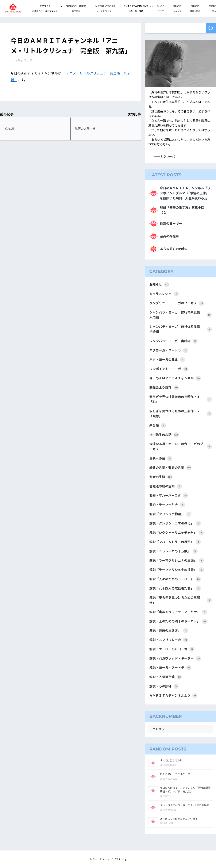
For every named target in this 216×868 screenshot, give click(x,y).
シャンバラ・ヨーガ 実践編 (173, 341)
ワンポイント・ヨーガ (169, 369)
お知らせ (159, 285)
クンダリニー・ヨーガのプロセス (177, 303)
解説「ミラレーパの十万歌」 (173, 551)
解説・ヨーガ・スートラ (170, 668)
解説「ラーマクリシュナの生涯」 (177, 561)
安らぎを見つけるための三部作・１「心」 (181, 399)
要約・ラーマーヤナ (167, 505)
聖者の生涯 (161, 477)
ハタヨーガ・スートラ (169, 350)
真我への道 (161, 458)
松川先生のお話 (164, 435)
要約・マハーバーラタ (169, 496)
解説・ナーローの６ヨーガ (172, 649)
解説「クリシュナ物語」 (170, 514)
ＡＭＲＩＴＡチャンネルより (173, 696)
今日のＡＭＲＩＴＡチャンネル (175, 378)
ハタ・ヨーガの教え (167, 360)
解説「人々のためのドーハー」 (175, 579)
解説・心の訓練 (164, 686)
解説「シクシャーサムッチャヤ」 (177, 533)
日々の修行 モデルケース (175, 774)
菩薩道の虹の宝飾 (166, 486)
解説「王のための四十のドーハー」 (178, 621)
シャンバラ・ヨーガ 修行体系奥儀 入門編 (181, 315)
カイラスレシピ (164, 294)
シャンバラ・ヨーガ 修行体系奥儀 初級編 (181, 329)
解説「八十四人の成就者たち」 (175, 588)
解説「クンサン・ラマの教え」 (175, 523)
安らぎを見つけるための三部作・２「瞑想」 (181, 414)
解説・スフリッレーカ (169, 640)
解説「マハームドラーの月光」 (175, 542)
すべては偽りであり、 (172, 761)
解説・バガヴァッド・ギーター (175, 658)
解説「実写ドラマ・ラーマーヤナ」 (178, 612)
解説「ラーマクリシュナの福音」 (177, 570)
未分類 (158, 426)
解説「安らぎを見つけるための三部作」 (181, 600)
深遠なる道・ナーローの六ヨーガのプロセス (181, 447)
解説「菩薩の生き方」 (169, 631)
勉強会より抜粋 (164, 388)
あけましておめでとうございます (179, 819)
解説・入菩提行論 (166, 677)
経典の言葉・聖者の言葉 (170, 468)
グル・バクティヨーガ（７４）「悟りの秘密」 (186, 805)
